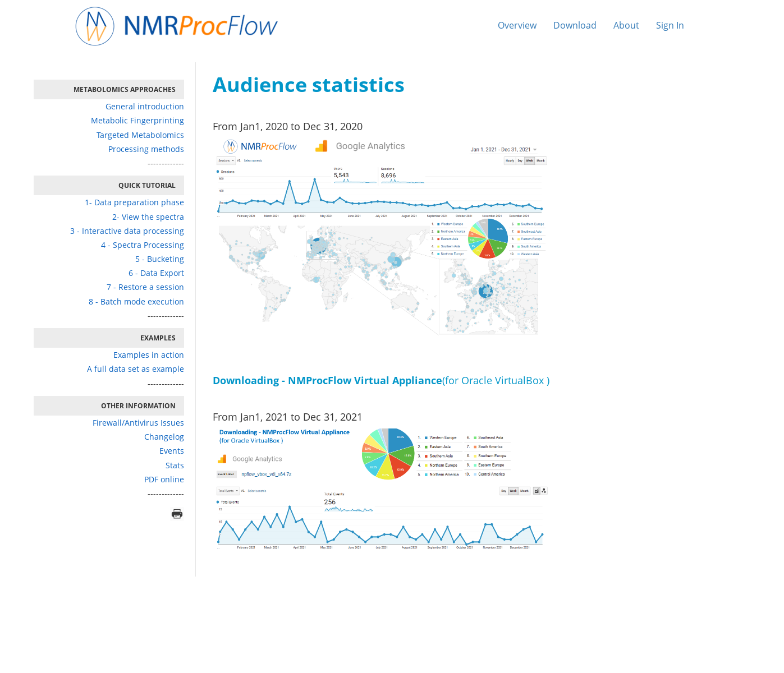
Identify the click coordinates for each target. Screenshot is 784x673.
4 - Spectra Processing (143, 245)
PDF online (164, 479)
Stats (175, 465)
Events (172, 451)
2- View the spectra (148, 217)
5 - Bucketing (160, 259)
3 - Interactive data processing (127, 231)
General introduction (145, 106)
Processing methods (146, 149)
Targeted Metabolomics (140, 135)
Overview (517, 25)
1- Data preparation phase (134, 202)
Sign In (670, 25)
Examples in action (149, 355)
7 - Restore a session (145, 287)
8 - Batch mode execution (136, 301)
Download (575, 25)
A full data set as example (136, 369)
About (626, 25)
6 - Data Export (156, 273)
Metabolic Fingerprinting (137, 120)
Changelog (164, 437)
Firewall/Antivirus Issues (138, 423)
